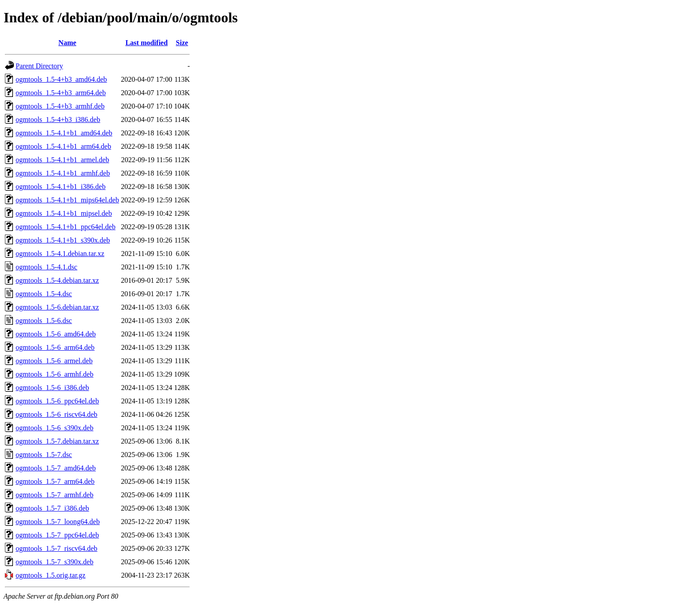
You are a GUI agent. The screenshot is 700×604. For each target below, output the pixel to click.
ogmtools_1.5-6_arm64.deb (55, 347)
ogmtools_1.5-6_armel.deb (54, 361)
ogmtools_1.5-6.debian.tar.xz (57, 307)
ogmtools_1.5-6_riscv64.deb (56, 414)
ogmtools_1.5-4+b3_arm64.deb (61, 93)
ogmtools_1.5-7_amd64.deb (56, 468)
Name (67, 43)
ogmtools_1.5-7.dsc (44, 455)
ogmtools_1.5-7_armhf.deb (54, 495)
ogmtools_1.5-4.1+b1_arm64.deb (63, 146)
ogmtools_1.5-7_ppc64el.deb (57, 535)
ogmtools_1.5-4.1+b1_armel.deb (62, 160)
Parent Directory (39, 66)
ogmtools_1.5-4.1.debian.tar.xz (60, 254)
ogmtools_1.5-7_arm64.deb (55, 481)
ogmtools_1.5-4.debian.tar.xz (57, 280)
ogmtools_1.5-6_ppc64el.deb (57, 401)
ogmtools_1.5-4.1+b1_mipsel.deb (64, 213)
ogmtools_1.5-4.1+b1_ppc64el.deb (66, 227)
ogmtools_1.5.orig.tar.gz (50, 575)
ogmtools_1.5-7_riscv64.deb (56, 548)
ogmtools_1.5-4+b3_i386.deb (58, 120)
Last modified (147, 43)
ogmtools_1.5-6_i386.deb (52, 388)
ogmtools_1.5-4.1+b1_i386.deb (60, 187)
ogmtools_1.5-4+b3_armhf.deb (60, 106)
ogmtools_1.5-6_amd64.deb (56, 334)
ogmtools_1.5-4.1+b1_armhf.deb (63, 173)
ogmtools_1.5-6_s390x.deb (54, 428)
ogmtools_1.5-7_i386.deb (52, 508)
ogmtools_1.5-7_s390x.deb (54, 562)
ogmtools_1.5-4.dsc (44, 294)
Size (182, 43)
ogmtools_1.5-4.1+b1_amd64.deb (64, 133)
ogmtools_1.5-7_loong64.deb (58, 522)
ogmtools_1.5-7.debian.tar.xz (57, 441)
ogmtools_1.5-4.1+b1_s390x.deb (63, 240)
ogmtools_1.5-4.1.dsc (46, 267)
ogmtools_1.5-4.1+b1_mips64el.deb (67, 200)
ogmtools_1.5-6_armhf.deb (54, 374)
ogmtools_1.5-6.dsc (44, 321)
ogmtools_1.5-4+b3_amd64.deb (61, 79)
